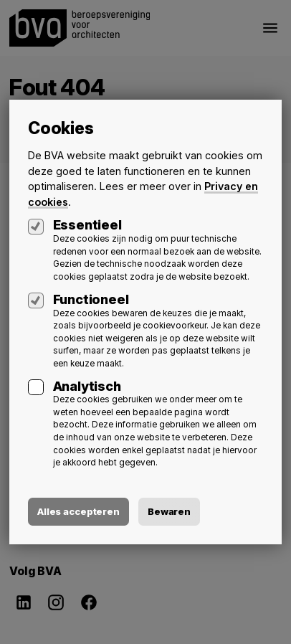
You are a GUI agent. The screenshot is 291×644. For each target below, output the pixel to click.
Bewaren (169, 511)
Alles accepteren (78, 511)
